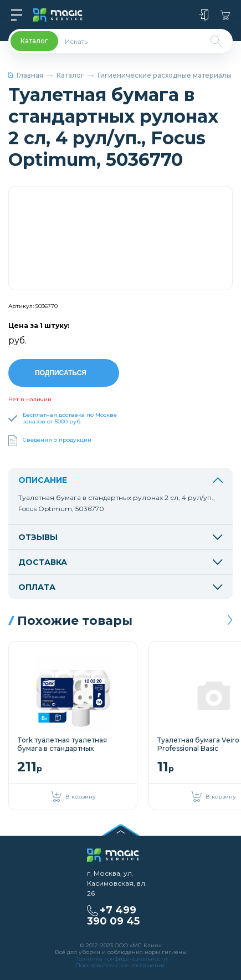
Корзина (225, 15)
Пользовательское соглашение (121, 964)
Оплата (121, 585)
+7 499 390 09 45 (113, 914)
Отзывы (121, 536)
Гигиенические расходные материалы (165, 75)
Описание (121, 478)
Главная (26, 75)
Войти (204, 15)
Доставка (121, 560)
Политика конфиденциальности (121, 957)
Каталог (70, 75)
